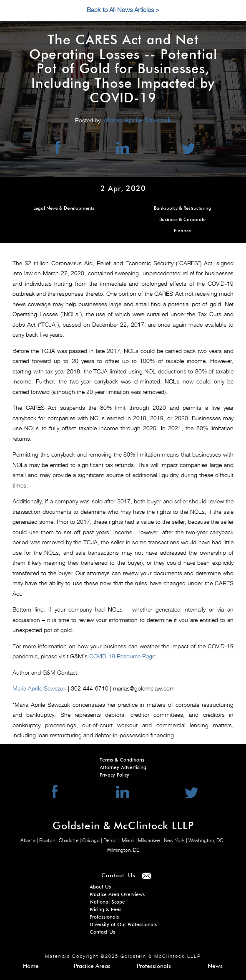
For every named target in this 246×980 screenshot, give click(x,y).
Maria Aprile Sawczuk (39, 689)
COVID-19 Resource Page (122, 657)
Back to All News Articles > (123, 10)
